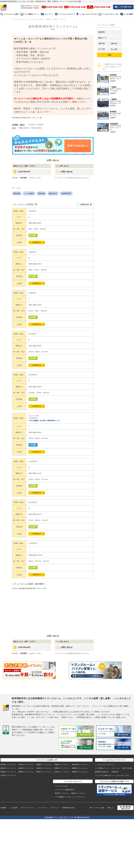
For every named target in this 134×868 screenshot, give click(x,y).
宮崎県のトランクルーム (80, 772)
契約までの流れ (127, 768)
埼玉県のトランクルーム (26, 765)
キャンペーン (49, 14)
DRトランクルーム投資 (97, 808)
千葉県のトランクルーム (62, 765)
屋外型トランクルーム (62, 793)
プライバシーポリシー (28, 808)
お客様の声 (115, 772)
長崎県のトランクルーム (26, 772)
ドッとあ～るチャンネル (110, 14)
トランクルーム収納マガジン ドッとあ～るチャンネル (112, 775)
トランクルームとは (61, 786)
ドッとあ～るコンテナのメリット (106, 765)
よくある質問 (128, 14)
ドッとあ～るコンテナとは (88, 14)
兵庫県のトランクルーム (62, 768)
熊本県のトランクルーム (44, 772)
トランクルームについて (67, 14)
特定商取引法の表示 (68, 808)
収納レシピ (111, 808)
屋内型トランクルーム (78, 793)
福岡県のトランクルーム (80, 768)
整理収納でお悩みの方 (102, 772)
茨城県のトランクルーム (44, 765)
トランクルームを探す (11, 14)
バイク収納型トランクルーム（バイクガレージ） (70, 797)
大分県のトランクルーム (62, 772)
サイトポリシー (42, 808)
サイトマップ (55, 808)
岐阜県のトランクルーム (26, 768)
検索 (109, 55)
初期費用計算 (37, 242)
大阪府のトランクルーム (44, 768)
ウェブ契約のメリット (32, 14)
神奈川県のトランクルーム (80, 765)
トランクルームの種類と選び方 (65, 790)
